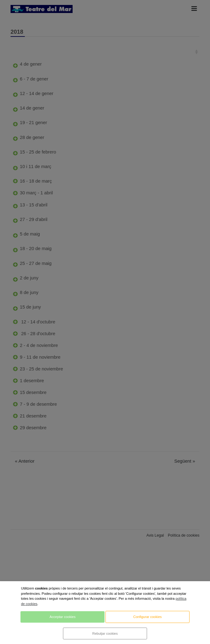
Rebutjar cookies (105, 633)
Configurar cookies (148, 617)
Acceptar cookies (63, 617)
